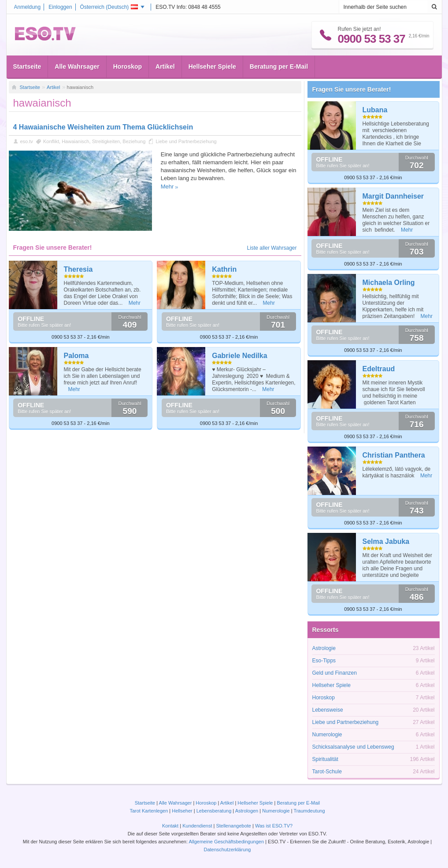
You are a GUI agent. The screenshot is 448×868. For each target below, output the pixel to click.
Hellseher (182, 811)
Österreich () (109, 7)
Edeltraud (379, 369)
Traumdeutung (309, 811)
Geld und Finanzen (335, 673)
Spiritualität (325, 759)
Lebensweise (328, 710)
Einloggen (60, 7)
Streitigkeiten (106, 141)
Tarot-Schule (327, 772)
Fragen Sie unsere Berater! (352, 89)
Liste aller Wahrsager (272, 248)
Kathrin (224, 269)
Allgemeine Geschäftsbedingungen (226, 842)
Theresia (78, 269)
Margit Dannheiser (393, 196)
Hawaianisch (75, 141)
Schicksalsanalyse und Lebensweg (353, 747)
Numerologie (327, 735)
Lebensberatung (214, 811)
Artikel (165, 66)
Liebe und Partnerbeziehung (186, 141)
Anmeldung (28, 7)
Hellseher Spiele (212, 66)
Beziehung (134, 141)
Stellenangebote (234, 826)
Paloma (76, 356)
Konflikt (51, 141)
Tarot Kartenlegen (149, 811)
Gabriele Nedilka (239, 356)
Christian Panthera (394, 455)
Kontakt (170, 826)
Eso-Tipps (324, 661)
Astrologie (324, 648)
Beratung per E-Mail (279, 66)
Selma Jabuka (386, 541)
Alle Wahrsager (77, 66)
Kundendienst (197, 826)
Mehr (167, 187)
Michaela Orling (389, 283)
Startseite (27, 66)
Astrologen (247, 811)
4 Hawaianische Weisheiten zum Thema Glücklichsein (103, 127)
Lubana (375, 110)
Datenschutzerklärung (227, 850)
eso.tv (27, 141)
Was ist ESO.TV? (274, 826)
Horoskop (128, 66)
